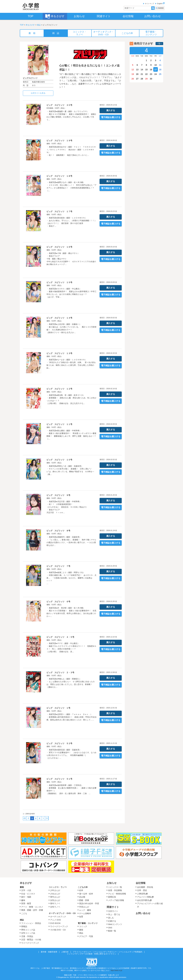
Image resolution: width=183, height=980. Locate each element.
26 (133, 79)
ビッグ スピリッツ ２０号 (59, 105)
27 (137, 79)
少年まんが (55, 890)
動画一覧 (112, 931)
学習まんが (85, 907)
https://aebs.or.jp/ (116, 970)
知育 (81, 917)
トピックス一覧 (115, 887)
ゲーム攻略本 (85, 913)
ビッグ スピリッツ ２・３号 (60, 673)
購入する (111, 110)
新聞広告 (112, 897)
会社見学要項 (143, 900)
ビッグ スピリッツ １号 (58, 708)
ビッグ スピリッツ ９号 (58, 495)
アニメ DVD (56, 920)
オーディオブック (58, 917)
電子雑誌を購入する (111, 117)
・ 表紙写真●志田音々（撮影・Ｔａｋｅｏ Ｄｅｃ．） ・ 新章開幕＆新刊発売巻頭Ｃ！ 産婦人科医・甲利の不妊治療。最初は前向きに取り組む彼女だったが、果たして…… (71, 717)
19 (133, 74)
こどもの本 (83, 887)
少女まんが (55, 894)
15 (146, 70)
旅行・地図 (26, 897)
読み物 (82, 897)
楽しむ (111, 918)
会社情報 (141, 883)
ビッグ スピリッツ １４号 (59, 318)
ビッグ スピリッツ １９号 (59, 141)
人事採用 (141, 894)
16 (151, 70)
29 (146, 79)
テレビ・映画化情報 (117, 894)
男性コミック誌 (28, 930)
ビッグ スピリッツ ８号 (58, 531)
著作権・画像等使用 (49, 952)
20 (137, 74)
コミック (83, 926)
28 (142, 79)
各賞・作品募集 (115, 890)
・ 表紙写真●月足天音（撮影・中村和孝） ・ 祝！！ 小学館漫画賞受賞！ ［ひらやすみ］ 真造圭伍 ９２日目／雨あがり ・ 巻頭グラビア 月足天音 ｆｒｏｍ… (67, 507)
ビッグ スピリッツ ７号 (58, 566)
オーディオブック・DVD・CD (62, 913)
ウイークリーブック (30, 943)
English (161, 4)
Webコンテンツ (115, 924)
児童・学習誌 (27, 936)
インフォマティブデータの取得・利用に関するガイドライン (91, 954)
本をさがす (30, 25)
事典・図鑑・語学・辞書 (32, 910)
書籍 (22, 887)
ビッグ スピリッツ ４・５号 (60, 637)
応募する (112, 921)
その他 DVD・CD (58, 930)
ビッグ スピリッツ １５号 (59, 282)
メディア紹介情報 (116, 900)
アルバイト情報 (144, 897)
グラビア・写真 (86, 936)
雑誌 (39, 25)
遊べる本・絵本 (86, 894)
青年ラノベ (55, 903)
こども (24, 913)
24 (156, 74)
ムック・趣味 (85, 910)
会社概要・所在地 (145, 887)
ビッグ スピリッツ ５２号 (59, 743)
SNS (110, 928)
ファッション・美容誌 (31, 923)
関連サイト (113, 907)
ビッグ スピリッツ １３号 (59, 353)
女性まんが (55, 900)
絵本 (81, 890)
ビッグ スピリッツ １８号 (59, 176)
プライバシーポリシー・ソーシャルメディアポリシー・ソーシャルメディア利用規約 (108, 952)
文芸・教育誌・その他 (31, 940)
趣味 (23, 900)
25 (160, 74)
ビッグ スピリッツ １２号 (59, 389)
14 (142, 70)
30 (151, 79)
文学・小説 (26, 890)
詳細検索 (161, 8)
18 (160, 70)
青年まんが (55, 897)
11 (160, 65)
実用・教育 (26, 903)
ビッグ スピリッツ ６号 (58, 602)
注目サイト (113, 911)
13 (137, 70)
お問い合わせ (143, 913)
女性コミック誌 (28, 933)
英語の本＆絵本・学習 (89, 903)
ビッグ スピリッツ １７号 (59, 211)
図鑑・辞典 (84, 900)
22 (146, 74)
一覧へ (159, 44)
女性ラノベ (55, 907)
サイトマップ (149, 4)
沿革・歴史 (142, 890)
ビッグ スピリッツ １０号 (59, 460)
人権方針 (65, 952)
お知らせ (112, 883)
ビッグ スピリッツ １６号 (59, 247)
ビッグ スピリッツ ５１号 (59, 779)
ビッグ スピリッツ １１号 (59, 424)
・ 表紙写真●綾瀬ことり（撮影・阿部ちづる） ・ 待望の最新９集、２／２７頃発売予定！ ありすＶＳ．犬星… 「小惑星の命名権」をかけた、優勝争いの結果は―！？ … (71, 578)
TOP (22, 25)
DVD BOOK (55, 923)
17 (156, 70)
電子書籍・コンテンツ (88, 923)
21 (142, 74)
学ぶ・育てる (114, 914)
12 (133, 70)
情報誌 (24, 926)
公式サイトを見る (38, 93)
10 (156, 65)
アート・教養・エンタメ (32, 907)
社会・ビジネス (28, 894)
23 (151, 74)
